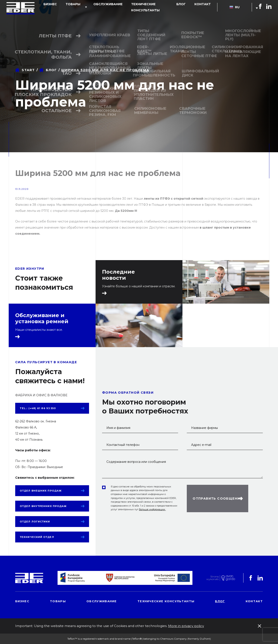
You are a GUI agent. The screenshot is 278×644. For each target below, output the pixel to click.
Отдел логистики (35, 522)
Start (28, 70)
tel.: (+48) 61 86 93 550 (38, 408)
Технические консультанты (152, 14)
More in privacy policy (186, 626)
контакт (205, 14)
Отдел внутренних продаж (43, 506)
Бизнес (57, 14)
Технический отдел (37, 537)
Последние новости (118, 275)
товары (75, 14)
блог (188, 14)
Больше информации (152, 509)
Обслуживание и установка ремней (42, 318)
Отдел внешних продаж (41, 491)
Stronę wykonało (213, 578)
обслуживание (106, 14)
